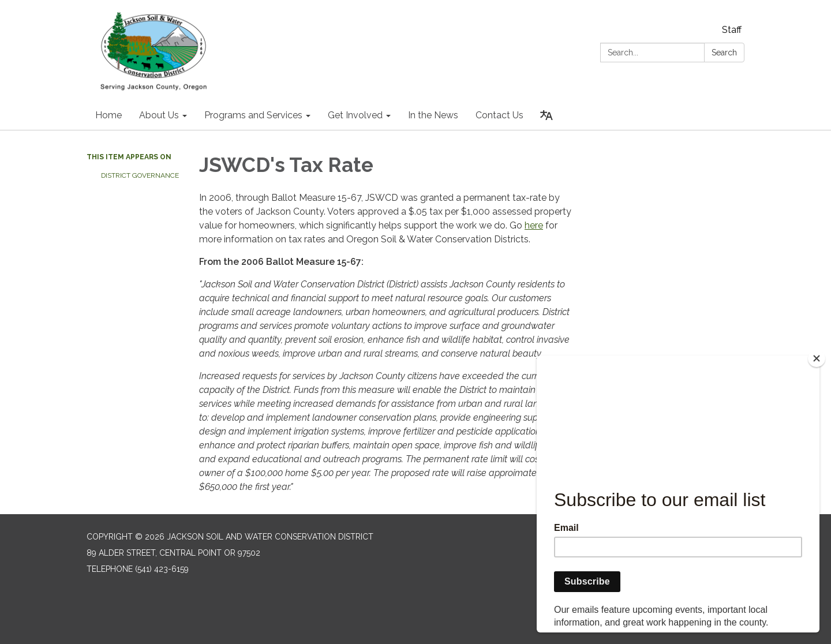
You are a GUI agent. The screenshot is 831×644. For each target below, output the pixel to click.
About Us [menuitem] (159, 115)
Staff (732, 30)
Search (724, 53)
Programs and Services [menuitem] (253, 115)
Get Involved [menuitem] (355, 115)
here (534, 225)
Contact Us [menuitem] (499, 115)
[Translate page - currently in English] (546, 115)
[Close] (817, 358)
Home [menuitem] (108, 115)
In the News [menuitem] (433, 115)
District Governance (140, 175)
